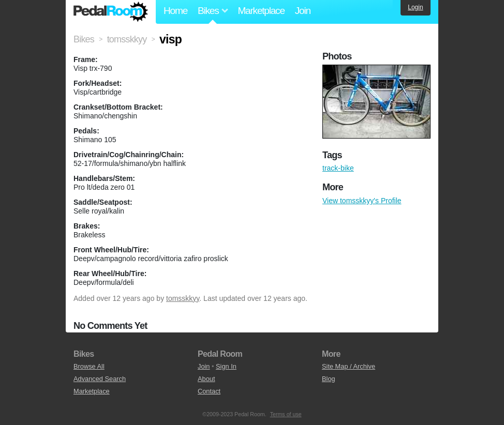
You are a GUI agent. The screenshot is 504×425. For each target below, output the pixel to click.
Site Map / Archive (349, 366)
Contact (209, 391)
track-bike (338, 168)
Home (175, 11)
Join (303, 11)
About (206, 379)
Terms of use (286, 414)
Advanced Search (100, 379)
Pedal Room (111, 12)
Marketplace (261, 11)
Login (415, 7)
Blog (329, 379)
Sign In (226, 366)
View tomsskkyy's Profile (362, 201)
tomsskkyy (183, 298)
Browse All (89, 366)
